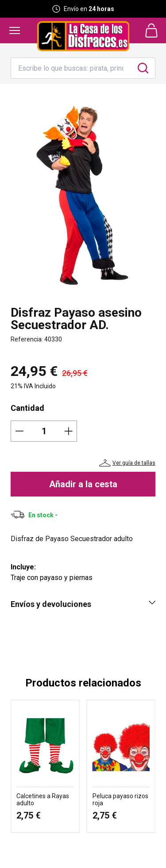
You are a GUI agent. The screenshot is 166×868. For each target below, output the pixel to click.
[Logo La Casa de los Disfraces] (83, 36)
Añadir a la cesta (83, 484)
